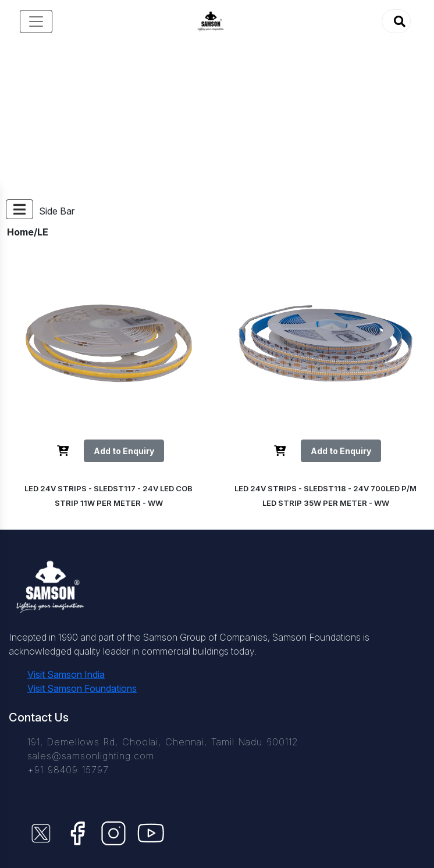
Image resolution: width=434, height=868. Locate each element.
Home (20, 232)
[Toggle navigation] (36, 22)
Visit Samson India (66, 674)
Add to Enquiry (124, 451)
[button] (396, 21)
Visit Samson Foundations (82, 688)
